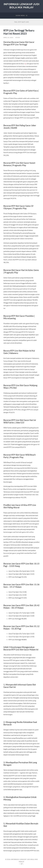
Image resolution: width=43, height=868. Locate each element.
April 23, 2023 (8, 38)
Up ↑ (22, 864)
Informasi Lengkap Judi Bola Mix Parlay (22, 6)
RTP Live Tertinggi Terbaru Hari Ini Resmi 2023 (19, 32)
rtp (25, 63)
